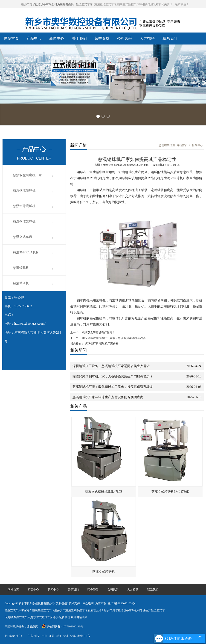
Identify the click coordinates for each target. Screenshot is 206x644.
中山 (44, 636)
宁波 (66, 636)
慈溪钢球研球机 (24, 191)
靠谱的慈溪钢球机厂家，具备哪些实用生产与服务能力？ (113, 376)
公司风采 (125, 38)
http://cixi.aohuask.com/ (30, 324)
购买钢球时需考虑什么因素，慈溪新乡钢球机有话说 (113, 338)
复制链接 (61, 603)
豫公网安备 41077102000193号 (62, 626)
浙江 (59, 636)
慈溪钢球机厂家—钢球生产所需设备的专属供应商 (108, 397)
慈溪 (73, 636)
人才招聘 (147, 38)
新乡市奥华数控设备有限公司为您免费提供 (47, 4)
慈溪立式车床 (23, 237)
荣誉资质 (102, 38)
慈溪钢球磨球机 (24, 206)
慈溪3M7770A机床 (26, 252)
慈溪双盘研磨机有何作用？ (98, 332)
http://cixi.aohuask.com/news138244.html (126, 165)
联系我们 (170, 38)
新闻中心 (57, 38)
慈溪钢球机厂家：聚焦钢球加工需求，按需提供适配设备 (113, 387)
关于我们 (79, 38)
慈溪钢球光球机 (24, 221)
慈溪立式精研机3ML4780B (104, 492)
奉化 (80, 636)
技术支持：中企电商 (81, 603)
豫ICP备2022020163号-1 (122, 603)
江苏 (52, 636)
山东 (87, 636)
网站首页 (11, 38)
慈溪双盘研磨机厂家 (27, 175)
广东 (30, 636)
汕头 (37, 636)
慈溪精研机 (21, 283)
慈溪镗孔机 (21, 268)
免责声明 (101, 603)
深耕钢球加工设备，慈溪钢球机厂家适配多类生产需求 (111, 366)
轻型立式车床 (84, 4)
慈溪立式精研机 (104, 572)
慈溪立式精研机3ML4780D (170, 492)
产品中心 (34, 38)
